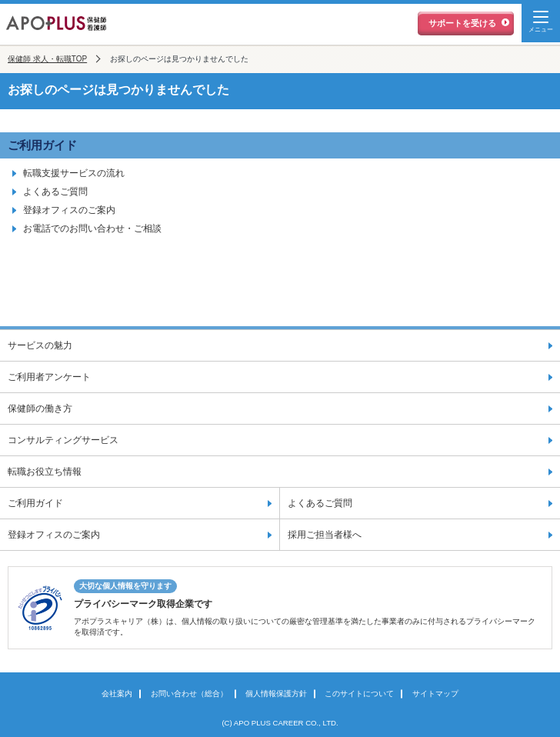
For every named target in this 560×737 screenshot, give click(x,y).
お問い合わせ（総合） (189, 694)
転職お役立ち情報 (45, 472)
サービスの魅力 (40, 345)
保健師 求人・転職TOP (47, 59)
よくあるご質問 (55, 192)
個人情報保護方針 (276, 694)
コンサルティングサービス (63, 440)
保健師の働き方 (40, 409)
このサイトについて (359, 694)
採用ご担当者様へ (325, 535)
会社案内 (117, 694)
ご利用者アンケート (49, 377)
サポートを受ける (462, 23)
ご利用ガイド (42, 145)
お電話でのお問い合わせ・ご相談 (92, 228)
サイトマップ (435, 694)
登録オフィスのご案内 (69, 210)
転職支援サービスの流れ (74, 173)
